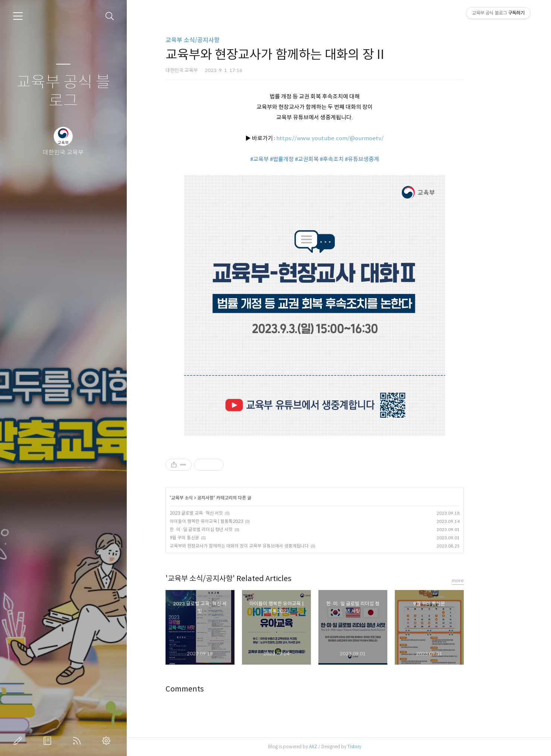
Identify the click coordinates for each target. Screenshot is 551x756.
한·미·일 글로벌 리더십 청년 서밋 (225, 529)
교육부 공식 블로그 (63, 92)
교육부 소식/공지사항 (217, 40)
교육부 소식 (206, 498)
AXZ (337, 746)
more (482, 581)
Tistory (379, 746)
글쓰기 (19, 741)
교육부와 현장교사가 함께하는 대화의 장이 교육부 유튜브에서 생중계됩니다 (263, 546)
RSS (78, 741)
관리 (108, 741)
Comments (209, 689)
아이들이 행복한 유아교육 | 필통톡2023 (231, 521)
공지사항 (230, 498)
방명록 (49, 741)
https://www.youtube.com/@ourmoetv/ (354, 138)
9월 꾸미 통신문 (209, 538)
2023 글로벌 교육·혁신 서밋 (221, 513)
